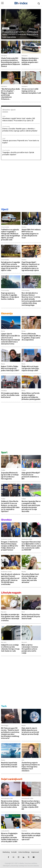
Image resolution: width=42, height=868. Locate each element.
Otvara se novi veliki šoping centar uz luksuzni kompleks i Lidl (31, 91)
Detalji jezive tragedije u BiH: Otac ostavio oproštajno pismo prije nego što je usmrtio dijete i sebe (11, 266)
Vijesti (5, 209)
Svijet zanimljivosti (12, 779)
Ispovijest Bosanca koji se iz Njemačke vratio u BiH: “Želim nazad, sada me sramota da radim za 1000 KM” (31, 546)
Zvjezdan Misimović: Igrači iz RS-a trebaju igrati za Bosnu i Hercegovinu (10, 476)
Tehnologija (5, 726)
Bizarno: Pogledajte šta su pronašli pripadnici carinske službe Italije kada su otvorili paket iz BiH (10, 837)
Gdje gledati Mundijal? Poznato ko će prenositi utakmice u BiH (31, 476)
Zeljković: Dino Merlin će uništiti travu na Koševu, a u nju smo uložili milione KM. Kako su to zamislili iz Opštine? (10, 506)
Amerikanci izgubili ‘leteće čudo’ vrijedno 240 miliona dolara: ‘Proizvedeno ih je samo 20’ (19, 120)
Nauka (24, 726)
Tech (4, 706)
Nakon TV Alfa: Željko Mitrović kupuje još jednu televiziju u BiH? (10, 368)
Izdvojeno (6, 28)
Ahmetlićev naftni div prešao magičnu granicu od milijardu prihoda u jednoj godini (31, 396)
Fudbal (3, 470)
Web (23, 760)
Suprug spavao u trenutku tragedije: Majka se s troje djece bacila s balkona (10, 296)
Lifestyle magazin (11, 593)
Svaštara (24, 831)
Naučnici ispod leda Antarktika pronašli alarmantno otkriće (9, 765)
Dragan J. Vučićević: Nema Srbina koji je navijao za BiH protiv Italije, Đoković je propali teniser (10, 546)
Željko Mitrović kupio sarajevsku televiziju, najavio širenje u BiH (30, 368)
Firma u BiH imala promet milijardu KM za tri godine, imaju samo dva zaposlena (31, 337)
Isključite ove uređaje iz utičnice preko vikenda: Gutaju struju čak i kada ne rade (10, 648)
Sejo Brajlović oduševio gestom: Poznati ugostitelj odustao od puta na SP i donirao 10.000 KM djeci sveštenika (11, 579)
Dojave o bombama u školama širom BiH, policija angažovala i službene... (30, 61)
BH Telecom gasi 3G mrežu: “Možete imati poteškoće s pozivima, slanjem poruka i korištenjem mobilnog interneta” (10, 733)
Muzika (24, 572)
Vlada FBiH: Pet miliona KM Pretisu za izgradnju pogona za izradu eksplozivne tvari (31, 234)
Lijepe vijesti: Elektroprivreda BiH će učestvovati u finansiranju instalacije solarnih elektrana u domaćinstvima (11, 339)
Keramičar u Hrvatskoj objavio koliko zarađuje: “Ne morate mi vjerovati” (31, 836)
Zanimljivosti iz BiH (7, 799)
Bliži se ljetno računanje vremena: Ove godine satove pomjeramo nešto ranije (30, 649)
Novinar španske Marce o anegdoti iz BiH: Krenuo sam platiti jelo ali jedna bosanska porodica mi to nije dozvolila (31, 506)
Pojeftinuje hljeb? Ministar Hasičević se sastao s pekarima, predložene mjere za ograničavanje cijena (31, 266)
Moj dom (4, 612)
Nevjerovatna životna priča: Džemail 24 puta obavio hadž (31, 617)
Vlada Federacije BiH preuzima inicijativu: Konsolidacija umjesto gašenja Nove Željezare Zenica (11, 62)
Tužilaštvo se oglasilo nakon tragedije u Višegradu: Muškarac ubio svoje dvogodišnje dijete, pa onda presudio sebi (11, 235)
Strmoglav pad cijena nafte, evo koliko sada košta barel (10, 395)
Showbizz (6, 520)
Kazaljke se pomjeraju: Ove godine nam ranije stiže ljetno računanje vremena (10, 618)
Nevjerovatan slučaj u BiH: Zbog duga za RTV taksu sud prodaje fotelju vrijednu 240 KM (31, 805)
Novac (3, 331)
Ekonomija (7, 313)
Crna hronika (6, 127)
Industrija (4, 391)
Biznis (3, 364)
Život (23, 612)
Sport (4, 452)
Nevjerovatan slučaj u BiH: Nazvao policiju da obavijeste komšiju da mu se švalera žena (10, 804)
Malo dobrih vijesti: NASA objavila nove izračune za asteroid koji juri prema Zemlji (30, 731)
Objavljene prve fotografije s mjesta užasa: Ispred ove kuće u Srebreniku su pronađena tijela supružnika (20, 34)
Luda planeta (5, 831)
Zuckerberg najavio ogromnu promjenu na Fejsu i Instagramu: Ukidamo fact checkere (31, 767)
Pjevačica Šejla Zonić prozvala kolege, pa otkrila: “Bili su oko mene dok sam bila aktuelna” (30, 578)
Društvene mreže (6, 539)
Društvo (24, 227)
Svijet (4, 116)
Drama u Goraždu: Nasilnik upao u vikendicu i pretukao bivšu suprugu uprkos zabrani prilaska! (20, 130)
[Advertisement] (21, 184)
